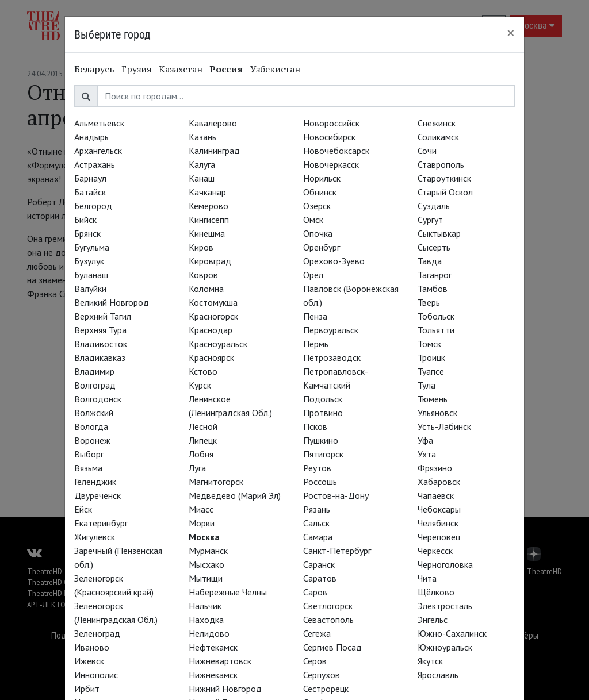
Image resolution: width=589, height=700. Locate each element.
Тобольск (436, 316)
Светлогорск (328, 606)
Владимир (94, 371)
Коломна (206, 289)
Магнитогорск (216, 482)
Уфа (425, 440)
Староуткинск (444, 178)
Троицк (431, 357)
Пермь (316, 344)
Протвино (323, 413)
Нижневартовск (220, 661)
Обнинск (320, 192)
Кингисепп (209, 220)
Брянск (87, 233)
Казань (202, 137)
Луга (197, 468)
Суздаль (434, 206)
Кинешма (207, 233)
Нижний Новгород (225, 689)
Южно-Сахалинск (452, 633)
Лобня (201, 454)
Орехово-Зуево (334, 261)
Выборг (89, 454)
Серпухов (322, 675)
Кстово (203, 371)
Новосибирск (329, 137)
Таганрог (435, 275)
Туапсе (431, 371)
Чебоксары (439, 509)
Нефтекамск (213, 647)
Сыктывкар (439, 233)
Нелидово (209, 633)
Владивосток (101, 344)
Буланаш (91, 275)
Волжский (94, 413)
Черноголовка (445, 564)
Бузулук (89, 261)
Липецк (203, 440)
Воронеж (92, 440)
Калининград (214, 151)
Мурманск (208, 551)
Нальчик (205, 606)
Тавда (430, 261)
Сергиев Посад (332, 647)
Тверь (429, 302)
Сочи (427, 151)
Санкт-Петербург (337, 551)
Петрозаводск (332, 357)
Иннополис (96, 675)
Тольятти (436, 330)
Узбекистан (275, 69)
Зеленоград (97, 633)
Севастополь (328, 620)
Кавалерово (213, 123)
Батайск (90, 192)
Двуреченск (97, 495)
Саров (315, 592)
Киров (201, 247)
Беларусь (94, 69)
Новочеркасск (331, 164)
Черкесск (435, 551)
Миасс (201, 509)
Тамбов (433, 289)
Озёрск (317, 206)
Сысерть (434, 247)
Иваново (92, 647)
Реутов (317, 468)
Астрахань (95, 164)
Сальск (316, 523)
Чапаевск (436, 495)
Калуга (202, 164)
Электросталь (445, 606)
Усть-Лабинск (444, 426)
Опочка (318, 233)
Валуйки (90, 289)
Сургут (430, 220)
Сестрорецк (326, 689)
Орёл (313, 275)
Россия (226, 69)
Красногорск (213, 316)
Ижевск (89, 661)
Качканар (207, 192)
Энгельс (433, 620)
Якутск (430, 661)
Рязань (317, 509)
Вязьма (88, 468)
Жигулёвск (95, 537)
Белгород (93, 206)
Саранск (319, 564)
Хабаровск (439, 482)
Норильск (322, 178)
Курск (200, 385)
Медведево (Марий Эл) (235, 495)
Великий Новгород (112, 302)
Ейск (83, 509)
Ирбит (87, 689)
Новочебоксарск (336, 151)
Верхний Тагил (103, 316)
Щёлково (436, 592)
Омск (313, 220)
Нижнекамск (213, 675)
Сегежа (317, 633)
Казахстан (181, 69)
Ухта (427, 454)
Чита (427, 578)
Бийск (85, 220)
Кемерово (209, 206)
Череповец (439, 537)
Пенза (315, 316)
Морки (202, 523)
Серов (315, 661)
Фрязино (435, 468)
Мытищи (206, 578)
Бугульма (92, 247)
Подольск (323, 399)
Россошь (320, 482)
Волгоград (95, 385)
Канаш (202, 178)
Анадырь (91, 137)
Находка (206, 620)
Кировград (210, 261)
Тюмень (433, 399)
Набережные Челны (228, 592)
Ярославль (438, 675)
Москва (204, 537)
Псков (315, 426)
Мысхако (206, 564)
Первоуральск (331, 330)
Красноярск (211, 357)
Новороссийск (331, 123)
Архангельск (98, 151)
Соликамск (438, 137)
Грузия (137, 69)
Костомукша (213, 302)
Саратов (320, 578)
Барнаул (90, 178)
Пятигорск (323, 454)
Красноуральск (218, 344)
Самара (318, 537)
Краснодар (211, 330)
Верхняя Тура (100, 330)
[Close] (511, 33)
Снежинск (437, 123)
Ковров (203, 275)
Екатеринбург (101, 523)
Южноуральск (445, 647)
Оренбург (322, 247)
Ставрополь (441, 164)
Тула (427, 385)
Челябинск (438, 523)
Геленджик (95, 482)
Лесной (203, 426)
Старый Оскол (445, 192)
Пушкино (321, 440)
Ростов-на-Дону (336, 495)
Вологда (91, 426)
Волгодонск (98, 399)
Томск (429, 344)
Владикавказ (100, 357)
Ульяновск (437, 413)
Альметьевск (99, 123)
